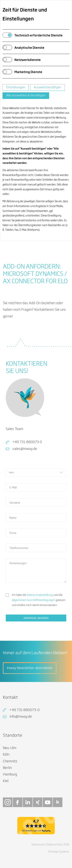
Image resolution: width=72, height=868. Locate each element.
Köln (6, 755)
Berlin (7, 768)
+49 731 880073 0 (27, 442)
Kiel (6, 781)
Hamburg (10, 775)
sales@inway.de (25, 449)
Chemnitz (10, 761)
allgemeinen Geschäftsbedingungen (34, 600)
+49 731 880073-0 (24, 710)
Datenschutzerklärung (40, 595)
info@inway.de (21, 717)
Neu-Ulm (10, 748)
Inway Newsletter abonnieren (30, 668)
